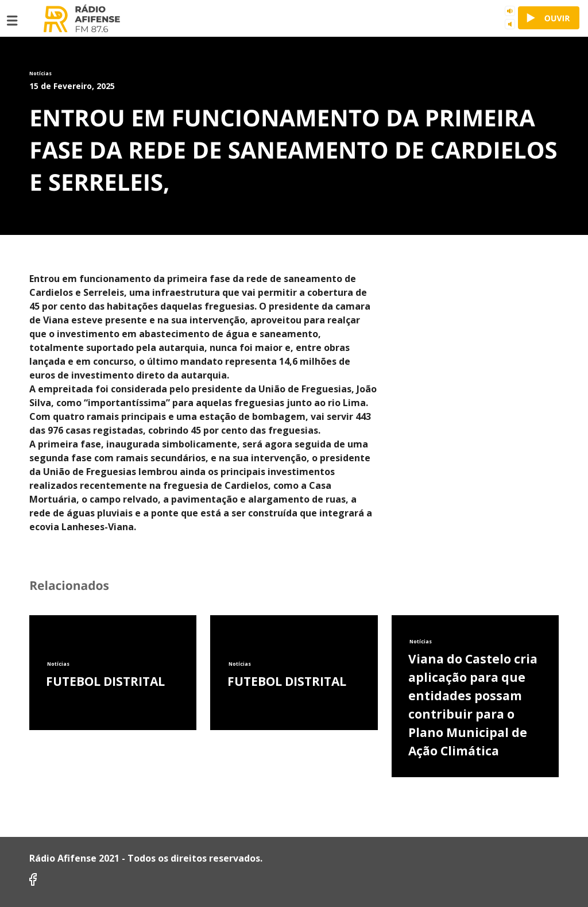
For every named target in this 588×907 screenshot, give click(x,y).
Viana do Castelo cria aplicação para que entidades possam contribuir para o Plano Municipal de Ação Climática (473, 705)
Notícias (58, 664)
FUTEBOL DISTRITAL (105, 681)
